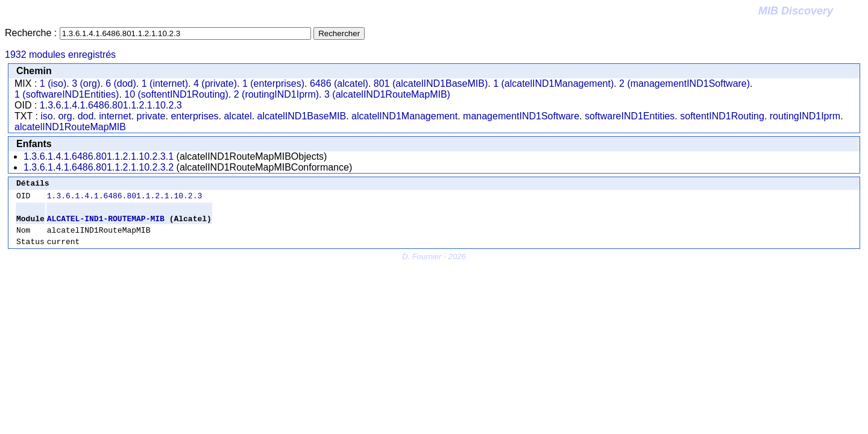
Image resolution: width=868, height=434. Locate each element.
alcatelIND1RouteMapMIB (70, 127)
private (151, 116)
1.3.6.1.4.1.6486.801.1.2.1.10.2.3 (124, 199)
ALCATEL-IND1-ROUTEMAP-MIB (106, 224)
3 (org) (86, 83)
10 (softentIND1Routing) (176, 94)
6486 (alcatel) (339, 83)
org (65, 116)
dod (86, 116)
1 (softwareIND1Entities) (67, 94)
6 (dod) (121, 83)
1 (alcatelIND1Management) (553, 83)
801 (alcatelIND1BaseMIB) (431, 83)
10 (160, 105)
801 (120, 105)
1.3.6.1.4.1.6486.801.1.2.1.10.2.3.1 (99, 156)
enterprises (194, 116)
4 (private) (215, 83)
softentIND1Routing (722, 116)
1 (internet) (165, 83)
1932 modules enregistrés (60, 55)
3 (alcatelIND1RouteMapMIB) (387, 94)
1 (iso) (53, 83)
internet (115, 116)
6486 (99, 105)
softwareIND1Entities (630, 116)
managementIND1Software (521, 116)
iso (46, 116)
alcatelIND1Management (404, 116)
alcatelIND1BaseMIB (302, 116)
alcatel (237, 116)
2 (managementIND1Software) (684, 83)
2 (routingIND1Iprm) (276, 94)
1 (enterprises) (273, 83)
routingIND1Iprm (805, 116)
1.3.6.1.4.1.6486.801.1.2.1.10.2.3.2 (99, 167)
